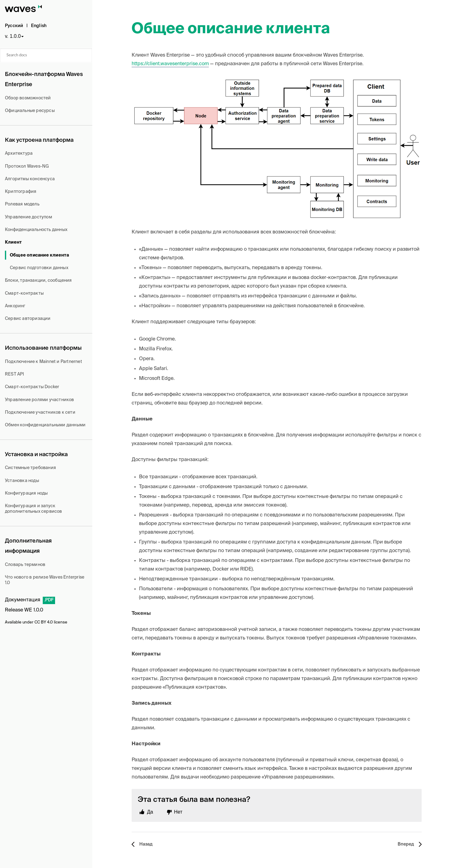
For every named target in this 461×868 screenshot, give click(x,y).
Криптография (21, 192)
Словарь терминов (25, 565)
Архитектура (19, 153)
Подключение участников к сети (40, 412)
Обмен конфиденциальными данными (45, 425)
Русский (14, 26)
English (39, 26)
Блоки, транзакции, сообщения (38, 281)
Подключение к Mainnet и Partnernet (44, 362)
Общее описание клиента (39, 255)
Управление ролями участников (40, 400)
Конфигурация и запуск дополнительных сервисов (34, 509)
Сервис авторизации (28, 319)
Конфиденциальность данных (36, 230)
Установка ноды (22, 481)
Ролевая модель (22, 204)
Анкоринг (15, 306)
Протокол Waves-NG (27, 166)
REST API (15, 374)
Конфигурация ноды (26, 493)
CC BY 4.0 (44, 622)
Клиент (13, 242)
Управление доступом (28, 217)
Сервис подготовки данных (39, 268)
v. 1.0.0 (13, 36)
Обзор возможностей (28, 98)
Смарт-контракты (24, 293)
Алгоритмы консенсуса (30, 179)
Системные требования (30, 468)
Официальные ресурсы (30, 111)
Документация (23, 600)
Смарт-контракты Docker (32, 387)
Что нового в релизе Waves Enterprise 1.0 (45, 580)
